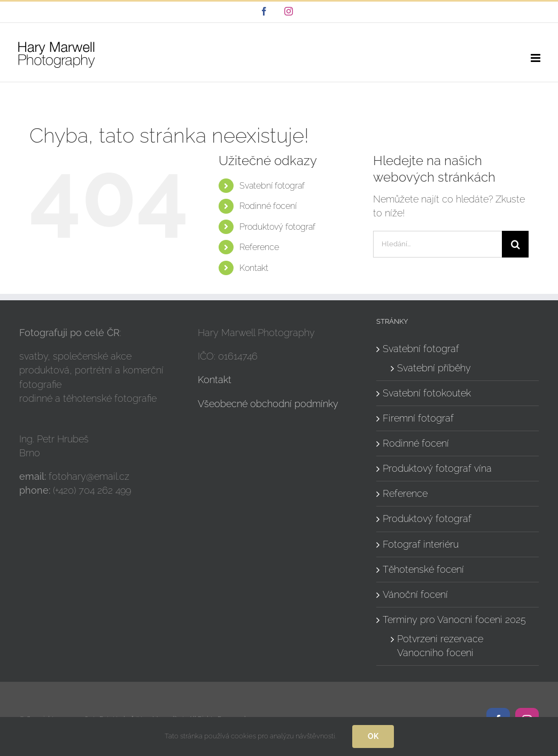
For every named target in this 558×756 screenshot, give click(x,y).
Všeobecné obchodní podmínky (268, 404)
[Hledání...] (438, 244)
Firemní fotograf (418, 418)
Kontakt (254, 268)
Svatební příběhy (434, 368)
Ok (373, 736)
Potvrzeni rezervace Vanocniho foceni (440, 646)
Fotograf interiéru (421, 544)
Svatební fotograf (272, 186)
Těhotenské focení (423, 569)
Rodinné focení (268, 206)
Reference (259, 247)
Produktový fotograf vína (437, 468)
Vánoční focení (415, 594)
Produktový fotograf (277, 227)
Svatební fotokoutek (427, 393)
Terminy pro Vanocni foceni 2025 (454, 619)
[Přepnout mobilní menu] (536, 58)
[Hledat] (515, 244)
